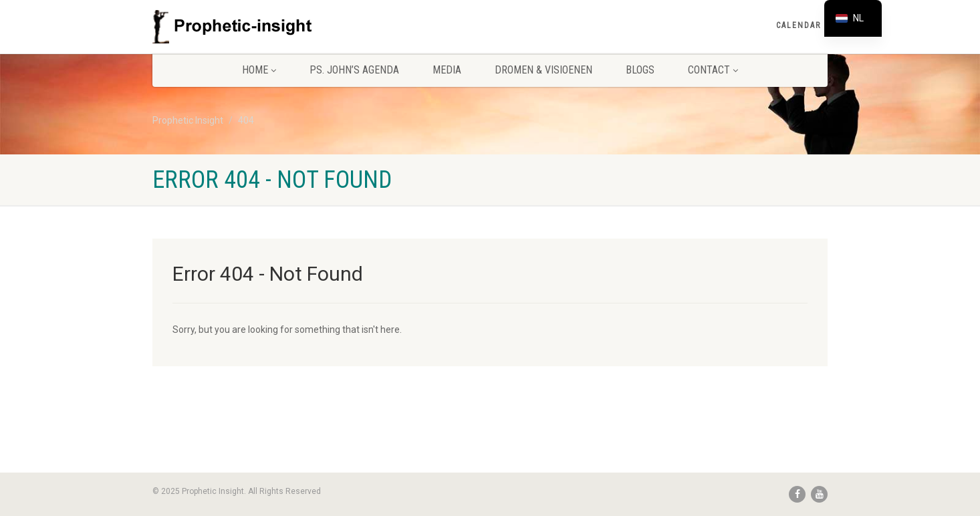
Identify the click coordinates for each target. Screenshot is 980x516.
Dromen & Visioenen (543, 70)
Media (447, 70)
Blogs (640, 70)
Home (259, 70)
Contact (713, 70)
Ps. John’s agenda (354, 70)
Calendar (799, 25)
